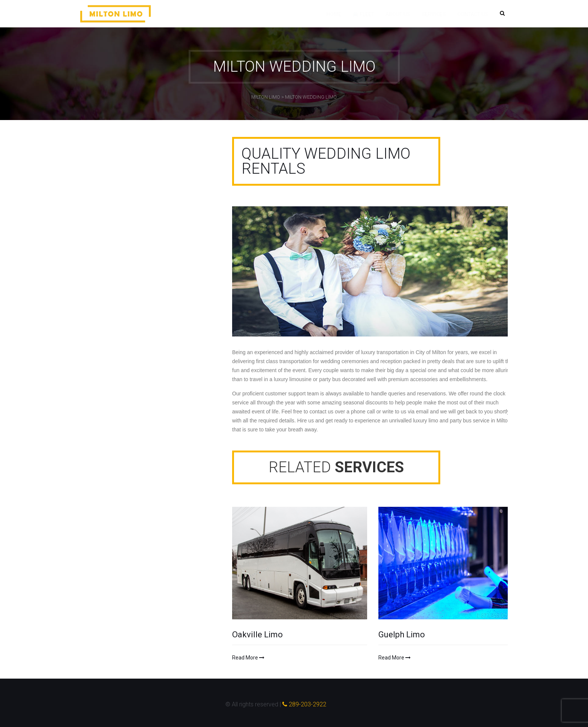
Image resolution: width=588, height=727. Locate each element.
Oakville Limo (257, 635)
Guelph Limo (402, 635)
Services (434, 14)
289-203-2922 (304, 704)
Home (334, 14)
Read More (248, 658)
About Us (398, 14)
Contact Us (473, 14)
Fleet (364, 14)
